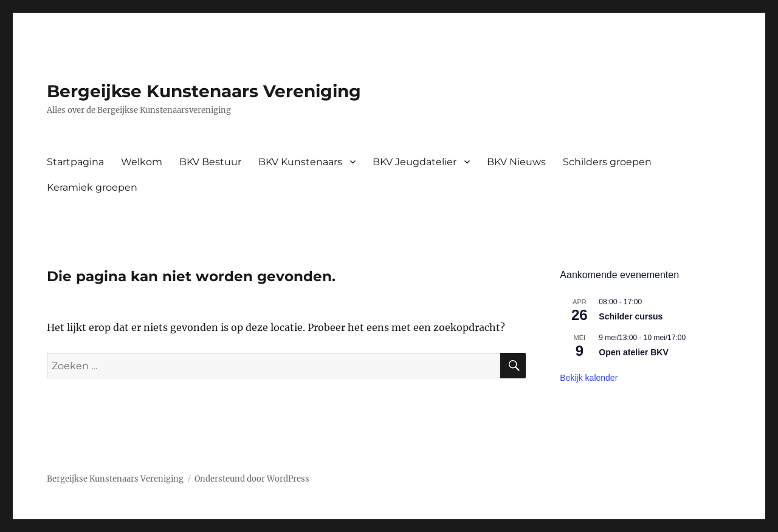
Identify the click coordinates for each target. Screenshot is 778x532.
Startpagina (75, 162)
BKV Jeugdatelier (415, 162)
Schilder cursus (631, 316)
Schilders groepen (607, 162)
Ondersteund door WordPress (252, 479)
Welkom (142, 162)
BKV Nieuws (516, 162)
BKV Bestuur (210, 162)
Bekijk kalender (589, 378)
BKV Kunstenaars (300, 162)
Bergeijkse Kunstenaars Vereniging (204, 91)
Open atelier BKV (633, 352)
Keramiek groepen (92, 187)
